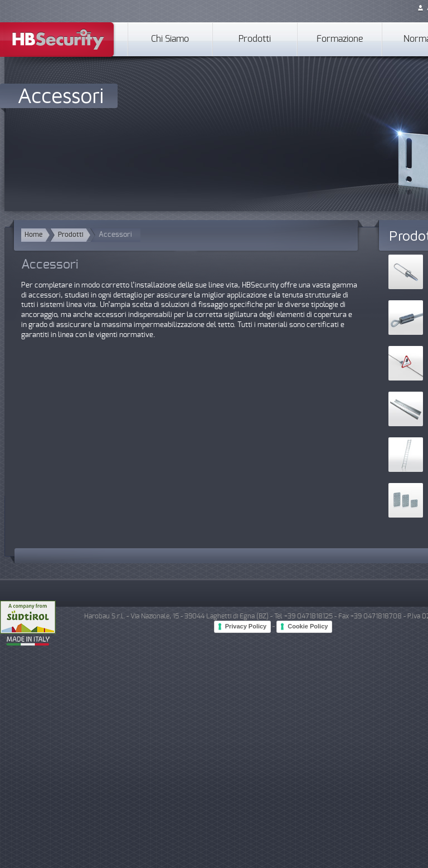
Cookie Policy (308, 626)
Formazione (340, 39)
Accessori (61, 95)
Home (33, 235)
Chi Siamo (170, 39)
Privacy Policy (246, 626)
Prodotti (255, 39)
